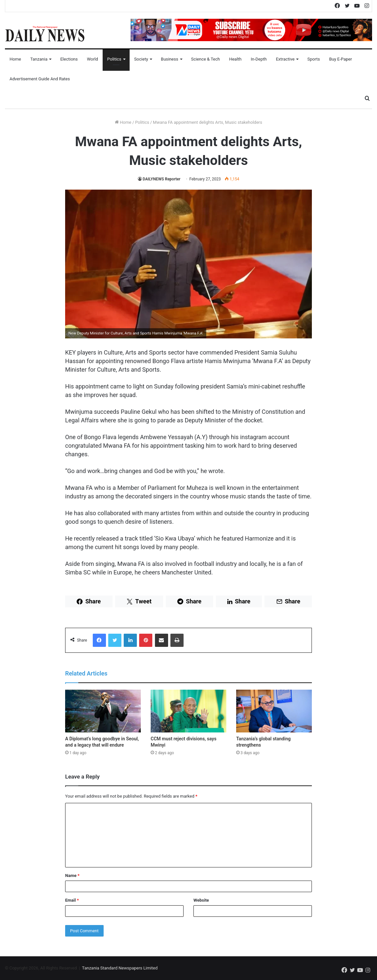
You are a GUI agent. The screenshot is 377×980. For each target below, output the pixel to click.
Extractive (285, 59)
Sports (314, 59)
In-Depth (259, 59)
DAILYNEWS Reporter (162, 179)
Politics (114, 59)
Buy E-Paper (340, 59)
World (92, 59)
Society (141, 59)
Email (72, 900)
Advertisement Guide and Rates (40, 79)
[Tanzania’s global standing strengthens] (274, 711)
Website (201, 900)
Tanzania (39, 59)
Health (235, 59)
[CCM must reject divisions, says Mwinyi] (188, 711)
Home (15, 59)
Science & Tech (206, 59)
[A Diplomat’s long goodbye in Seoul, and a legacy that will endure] (103, 711)
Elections (69, 59)
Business (170, 59)
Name (72, 875)
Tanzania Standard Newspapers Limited (120, 968)
